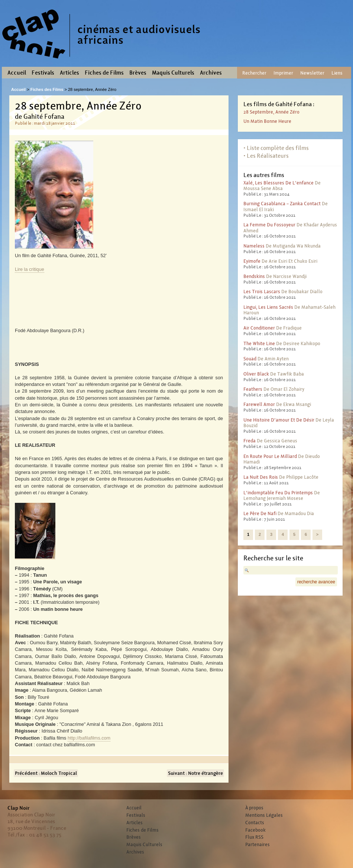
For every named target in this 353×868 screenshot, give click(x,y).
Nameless (254, 246)
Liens (337, 73)
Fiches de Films (104, 73)
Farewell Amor (259, 404)
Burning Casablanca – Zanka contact (282, 204)
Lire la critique (30, 269)
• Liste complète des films (276, 148)
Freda (250, 441)
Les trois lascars (262, 291)
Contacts (255, 823)
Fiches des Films (47, 89)
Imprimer (283, 73)
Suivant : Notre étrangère (195, 773)
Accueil (17, 73)
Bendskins (254, 276)
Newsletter (312, 73)
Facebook (255, 830)
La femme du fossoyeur (269, 225)
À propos (254, 808)
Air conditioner (259, 328)
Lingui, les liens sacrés (268, 307)
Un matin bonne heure (267, 121)
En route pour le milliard (270, 456)
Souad (250, 359)
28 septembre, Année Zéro (271, 112)
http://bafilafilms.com (89, 738)
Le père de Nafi (260, 513)
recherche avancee (316, 582)
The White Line (259, 343)
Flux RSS (254, 837)
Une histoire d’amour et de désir (279, 420)
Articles (69, 73)
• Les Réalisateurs (266, 156)
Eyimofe (252, 261)
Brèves (138, 73)
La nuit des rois (261, 477)
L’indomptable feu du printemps (278, 493)
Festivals (43, 73)
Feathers (253, 389)
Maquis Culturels (173, 73)
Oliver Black (256, 374)
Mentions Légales (264, 815)
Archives (211, 73)
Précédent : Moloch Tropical (46, 773)
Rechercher (254, 73)
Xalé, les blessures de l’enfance (278, 183)
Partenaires (258, 845)
